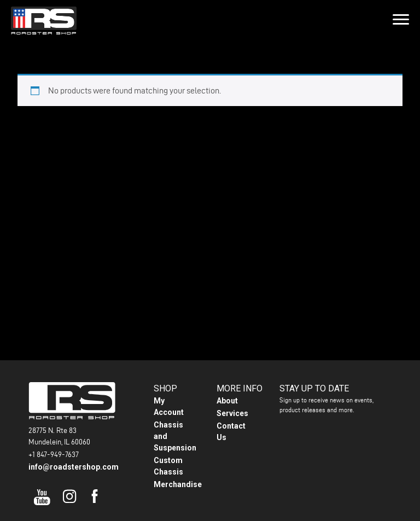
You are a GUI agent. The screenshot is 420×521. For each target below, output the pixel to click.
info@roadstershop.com (74, 467)
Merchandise (178, 484)
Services (232, 413)
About (227, 401)
